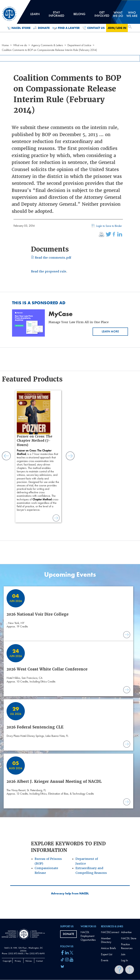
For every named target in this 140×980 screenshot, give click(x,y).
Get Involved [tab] (102, 15)
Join (123, 954)
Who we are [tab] (132, 14)
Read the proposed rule (49, 271)
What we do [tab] (118, 14)
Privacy (18, 961)
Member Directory (106, 940)
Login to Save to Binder (106, 226)
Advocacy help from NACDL (70, 893)
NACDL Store (19, 28)
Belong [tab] (79, 15)
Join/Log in (117, 28)
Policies (29, 961)
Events (105, 960)
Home (5, 45)
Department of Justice (79, 45)
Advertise (126, 932)
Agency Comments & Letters (47, 45)
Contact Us (94, 28)
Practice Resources (127, 946)
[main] (70, 459)
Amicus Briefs (108, 948)
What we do (20, 45)
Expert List (107, 954)
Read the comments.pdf (51, 258)
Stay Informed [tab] (56, 15)
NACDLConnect (110, 932)
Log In (125, 960)
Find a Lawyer (66, 28)
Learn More (110, 331)
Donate (41, 28)
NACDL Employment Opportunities (88, 936)
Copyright (7, 961)
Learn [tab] (35, 15)
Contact (39, 961)
